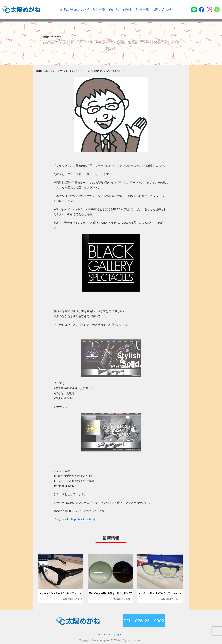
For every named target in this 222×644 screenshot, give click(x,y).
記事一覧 (142, 10)
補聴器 (128, 10)
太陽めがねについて (75, 10)
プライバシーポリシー (111, 635)
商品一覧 (99, 10)
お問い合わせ (162, 10)
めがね (114, 10)
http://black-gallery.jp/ (84, 519)
